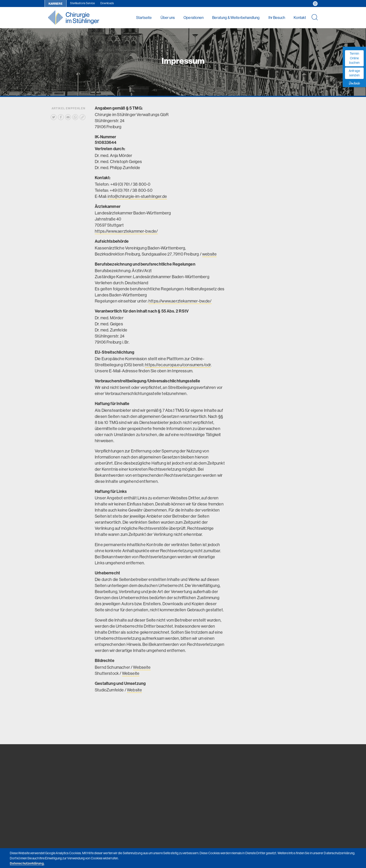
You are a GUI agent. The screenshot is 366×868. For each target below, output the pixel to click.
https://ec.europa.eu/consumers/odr (178, 365)
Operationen (194, 18)
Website (134, 690)
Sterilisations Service (83, 3)
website (209, 254)
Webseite (142, 667)
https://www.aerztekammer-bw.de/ (126, 231)
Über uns (168, 18)
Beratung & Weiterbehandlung (236, 18)
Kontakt (300, 18)
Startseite (144, 18)
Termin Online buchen (354, 58)
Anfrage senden (354, 73)
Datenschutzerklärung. (27, 863)
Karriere (56, 4)
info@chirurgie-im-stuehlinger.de (137, 196)
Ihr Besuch (277, 18)
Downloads (107, 3)
